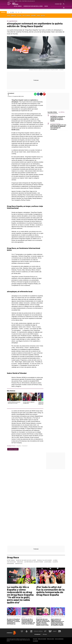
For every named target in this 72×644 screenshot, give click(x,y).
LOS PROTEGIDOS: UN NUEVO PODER (34, 562)
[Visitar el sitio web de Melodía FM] (59, 631)
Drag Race (13, 558)
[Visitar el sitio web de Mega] (41, 631)
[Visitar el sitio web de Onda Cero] (50, 631)
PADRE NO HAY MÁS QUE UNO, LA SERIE (33, 8)
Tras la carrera (26, 16)
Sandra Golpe (11, 1)
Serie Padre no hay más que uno (28, 1)
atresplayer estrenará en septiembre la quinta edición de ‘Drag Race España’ (58, 119)
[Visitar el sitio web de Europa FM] (55, 631)
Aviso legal (35, 639)
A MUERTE (55, 562)
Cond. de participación (59, 639)
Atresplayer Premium (11, 446)
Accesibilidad (35, 641)
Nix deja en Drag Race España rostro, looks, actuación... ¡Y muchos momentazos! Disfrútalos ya (14, 622)
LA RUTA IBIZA (48, 562)
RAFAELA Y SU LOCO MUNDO (44, 560)
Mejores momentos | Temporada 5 (14, 617)
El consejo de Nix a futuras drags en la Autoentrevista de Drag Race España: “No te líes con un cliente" (28, 622)
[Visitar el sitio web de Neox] (31, 631)
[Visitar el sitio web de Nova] (36, 631)
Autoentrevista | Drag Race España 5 (27, 617)
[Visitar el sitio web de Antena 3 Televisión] (22, 631)
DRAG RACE (20, 562)
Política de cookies (50, 639)
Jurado (38, 16)
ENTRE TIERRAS (18, 8)
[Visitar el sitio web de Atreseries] (45, 631)
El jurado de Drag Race (55, 124)
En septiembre (53, 115)
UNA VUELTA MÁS (11, 562)
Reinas (9, 16)
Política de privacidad (42, 639)
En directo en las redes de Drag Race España (17, 585)
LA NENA (55, 560)
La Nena (20, 1)
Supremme (33, 16)
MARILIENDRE (10, 564)
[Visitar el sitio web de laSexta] (27, 631)
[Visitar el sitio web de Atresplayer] (38, 634)
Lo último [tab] (62, 112)
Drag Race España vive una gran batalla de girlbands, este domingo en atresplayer (58, 127)
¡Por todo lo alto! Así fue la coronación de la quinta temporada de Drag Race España (50, 591)
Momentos (14, 16)
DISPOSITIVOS (19, 564)
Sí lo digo (19, 16)
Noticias (43, 16)
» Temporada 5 (24, 446)
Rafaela (16, 1)
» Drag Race (18, 446)
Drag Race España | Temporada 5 (43, 585)
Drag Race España (13, 449)
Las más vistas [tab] (52, 112)
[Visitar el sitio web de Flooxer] (45, 634)
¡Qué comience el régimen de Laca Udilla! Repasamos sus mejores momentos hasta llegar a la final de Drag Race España (57, 622)
